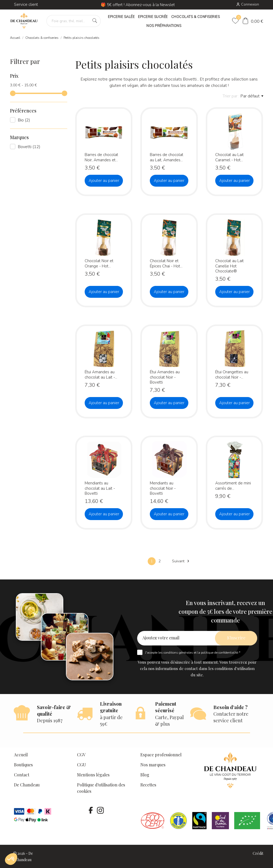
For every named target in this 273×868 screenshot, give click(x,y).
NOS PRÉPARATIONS (164, 26)
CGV (81, 755)
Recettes (148, 785)
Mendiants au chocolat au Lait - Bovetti (100, 488)
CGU (82, 765)
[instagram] (100, 810)
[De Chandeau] (24, 21)
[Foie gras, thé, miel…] (74, 21)
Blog (145, 775)
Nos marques (153, 765)
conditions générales (178, 653)
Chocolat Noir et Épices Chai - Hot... (166, 263)
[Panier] (253, 22)
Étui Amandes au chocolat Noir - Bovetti (165, 377)
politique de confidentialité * (221, 653)
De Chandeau (27, 785)
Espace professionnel (161, 755)
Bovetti (29, 147)
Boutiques (23, 765)
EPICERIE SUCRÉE (153, 17)
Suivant (181, 561)
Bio (24, 120)
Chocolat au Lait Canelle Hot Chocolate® (229, 266)
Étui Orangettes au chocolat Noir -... (232, 374)
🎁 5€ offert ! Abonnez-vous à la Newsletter (140, 5)
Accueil (21, 755)
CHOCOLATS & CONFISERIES (196, 17)
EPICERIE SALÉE (121, 17)
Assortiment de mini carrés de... (233, 486)
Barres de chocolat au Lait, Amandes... (167, 157)
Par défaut (252, 96)
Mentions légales (93, 775)
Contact (22, 775)
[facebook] (91, 810)
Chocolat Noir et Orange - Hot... (99, 263)
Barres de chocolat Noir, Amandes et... (101, 157)
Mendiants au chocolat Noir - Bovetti (163, 488)
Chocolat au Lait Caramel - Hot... (229, 157)
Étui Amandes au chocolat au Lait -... (101, 374)
